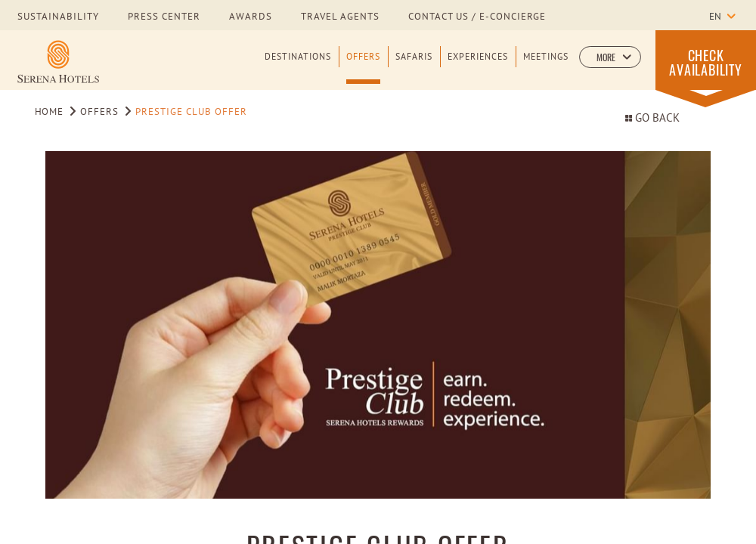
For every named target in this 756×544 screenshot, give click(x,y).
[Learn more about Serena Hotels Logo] (58, 62)
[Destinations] (298, 67)
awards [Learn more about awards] (251, 17)
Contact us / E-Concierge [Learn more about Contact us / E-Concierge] (477, 17)
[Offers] (363, 67)
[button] (610, 57)
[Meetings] (546, 67)
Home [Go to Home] (50, 113)
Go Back (652, 119)
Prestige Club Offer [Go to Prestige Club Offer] (191, 113)
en (715, 17)
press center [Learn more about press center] (164, 17)
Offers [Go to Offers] (99, 113)
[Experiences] (478, 67)
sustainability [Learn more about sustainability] (58, 17)
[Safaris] (414, 67)
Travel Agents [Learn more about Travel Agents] (340, 17)
